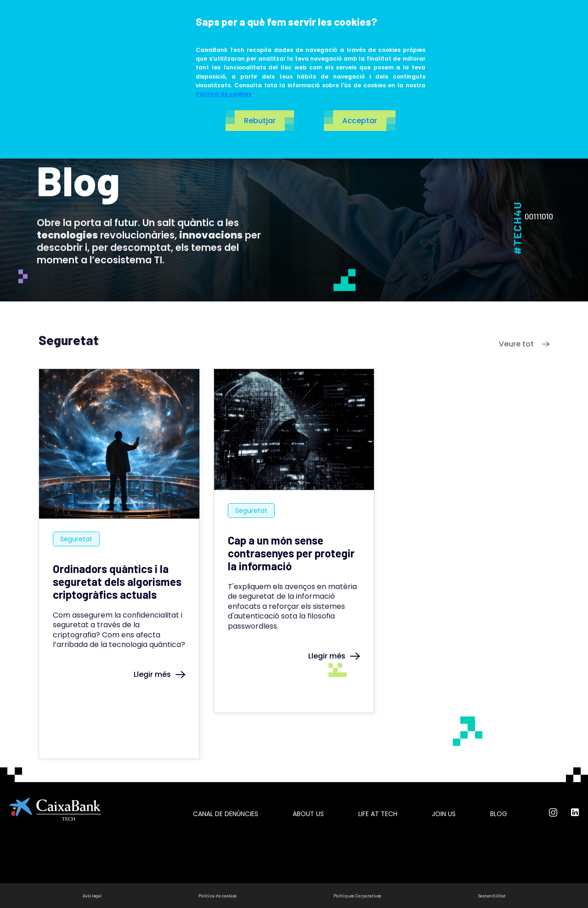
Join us (444, 814)
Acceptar (360, 121)
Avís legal (92, 896)
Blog (499, 814)
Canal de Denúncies (226, 814)
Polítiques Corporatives (357, 896)
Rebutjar (260, 121)
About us (308, 814)
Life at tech (378, 814)
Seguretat (76, 539)
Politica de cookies (218, 896)
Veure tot (524, 344)
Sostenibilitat (492, 896)
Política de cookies (224, 94)
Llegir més (160, 674)
